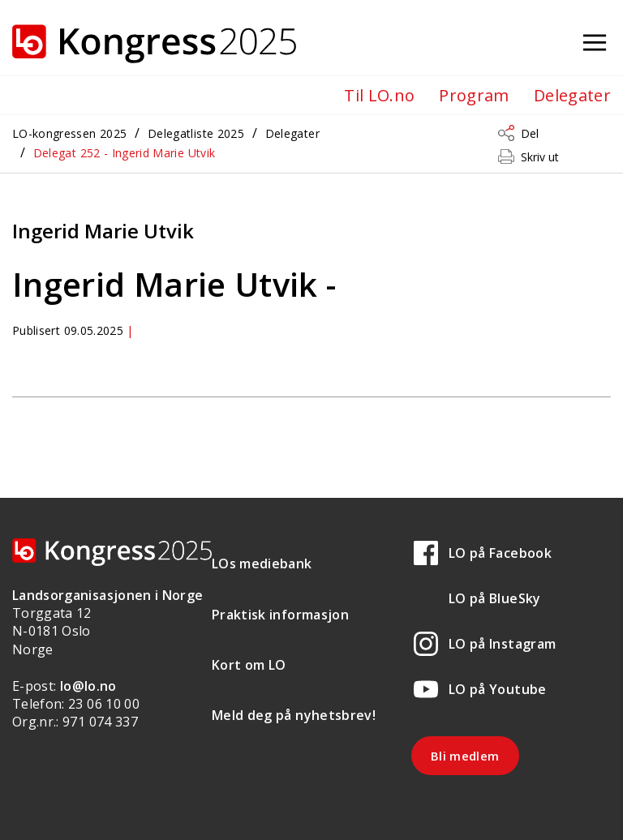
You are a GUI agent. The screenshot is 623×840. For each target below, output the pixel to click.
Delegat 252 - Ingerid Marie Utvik (125, 153)
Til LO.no (379, 95)
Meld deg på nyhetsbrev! (294, 715)
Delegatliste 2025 (196, 133)
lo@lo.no (88, 686)
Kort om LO (249, 665)
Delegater (572, 95)
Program (474, 95)
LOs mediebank (262, 564)
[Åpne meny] (595, 43)
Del (530, 133)
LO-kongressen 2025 (69, 133)
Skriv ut (540, 157)
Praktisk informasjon (280, 615)
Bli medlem (465, 756)
